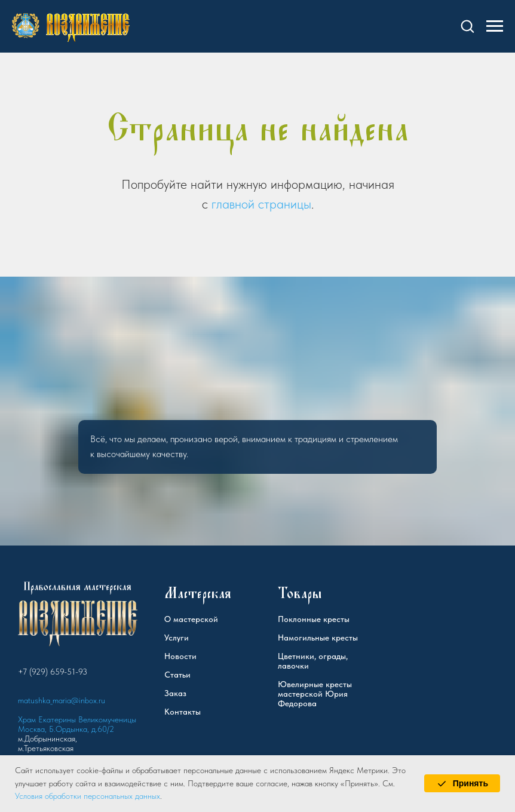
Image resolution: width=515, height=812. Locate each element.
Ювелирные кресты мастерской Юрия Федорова (315, 694)
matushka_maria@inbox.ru (62, 700)
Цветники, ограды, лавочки (313, 661)
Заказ (175, 693)
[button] (467, 26)
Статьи (177, 675)
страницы (285, 204)
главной (233, 204)
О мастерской (191, 619)
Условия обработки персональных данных (88, 796)
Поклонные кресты (314, 619)
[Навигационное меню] (495, 26)
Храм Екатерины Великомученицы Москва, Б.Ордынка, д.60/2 (77, 724)
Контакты (183, 712)
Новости (180, 656)
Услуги (177, 638)
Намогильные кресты (318, 638)
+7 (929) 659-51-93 (53, 672)
